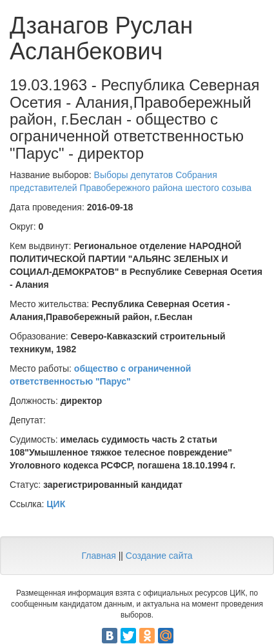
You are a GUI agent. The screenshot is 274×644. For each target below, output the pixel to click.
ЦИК (56, 504)
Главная (98, 556)
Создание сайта (159, 556)
